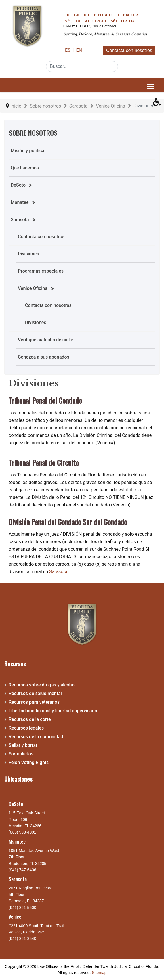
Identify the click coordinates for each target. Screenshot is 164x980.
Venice (15, 916)
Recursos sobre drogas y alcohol (42, 685)
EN (79, 50)
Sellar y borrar (23, 745)
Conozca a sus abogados (44, 357)
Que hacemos (25, 168)
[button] (159, 104)
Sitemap (99, 973)
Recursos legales (26, 728)
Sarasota (20, 220)
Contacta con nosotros (129, 50)
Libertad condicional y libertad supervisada (53, 711)
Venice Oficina (33, 288)
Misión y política (27, 151)
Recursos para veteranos (34, 702)
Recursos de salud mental (35, 693)
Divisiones (28, 254)
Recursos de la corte (30, 719)
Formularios (21, 754)
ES (68, 50)
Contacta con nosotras (48, 305)
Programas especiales (41, 271)
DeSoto (18, 185)
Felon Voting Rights (29, 762)
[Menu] (150, 86)
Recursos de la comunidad (36, 737)
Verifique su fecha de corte (45, 340)
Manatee (20, 202)
